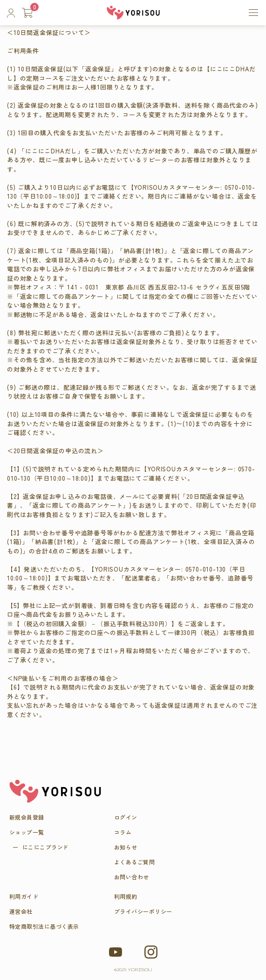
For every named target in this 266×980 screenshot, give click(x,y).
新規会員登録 (27, 817)
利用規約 (126, 897)
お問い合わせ (132, 877)
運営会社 (21, 911)
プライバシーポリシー (143, 911)
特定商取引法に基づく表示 (44, 926)
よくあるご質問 (134, 862)
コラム (123, 832)
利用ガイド (24, 897)
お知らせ (126, 847)
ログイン (126, 817)
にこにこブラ (45, 847)
